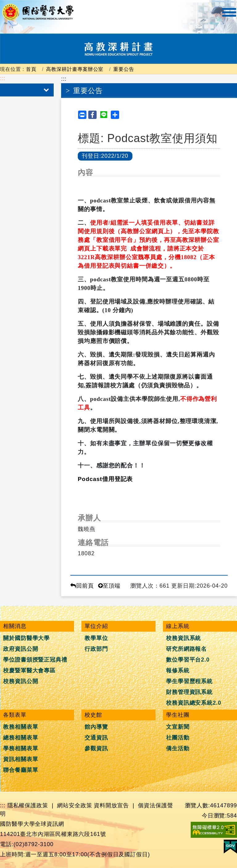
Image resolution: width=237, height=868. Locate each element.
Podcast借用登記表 (105, 479)
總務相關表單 (21, 738)
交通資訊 (96, 738)
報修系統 (178, 670)
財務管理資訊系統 (189, 692)
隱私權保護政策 (28, 805)
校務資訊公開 (21, 681)
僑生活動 (178, 748)
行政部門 (96, 649)
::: (3, 78)
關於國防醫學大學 (26, 638)
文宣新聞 (178, 727)
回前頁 (82, 586)
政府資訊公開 (21, 649)
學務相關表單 (21, 748)
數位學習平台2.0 (188, 660)
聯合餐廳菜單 (21, 770)
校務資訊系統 (183, 638)
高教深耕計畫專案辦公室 (75, 69)
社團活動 (178, 738)
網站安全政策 (75, 805)
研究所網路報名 (186, 649)
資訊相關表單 (21, 759)
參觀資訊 (96, 748)
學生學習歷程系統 (189, 681)
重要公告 (124, 69)
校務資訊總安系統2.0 (194, 703)
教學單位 (96, 638)
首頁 (31, 69)
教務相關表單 (21, 727)
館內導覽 (96, 727)
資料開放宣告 (111, 805)
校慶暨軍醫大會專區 (29, 670)
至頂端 (109, 586)
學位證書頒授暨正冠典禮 (35, 660)
